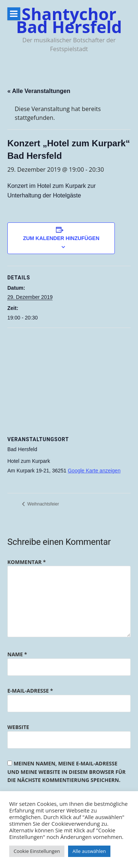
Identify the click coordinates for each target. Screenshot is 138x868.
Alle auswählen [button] (89, 851)
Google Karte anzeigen (94, 471)
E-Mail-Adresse (30, 691)
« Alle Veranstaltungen (39, 91)
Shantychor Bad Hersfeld (69, 20)
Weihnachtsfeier (43, 504)
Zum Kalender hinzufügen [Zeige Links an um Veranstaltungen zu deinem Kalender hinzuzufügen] (61, 238)
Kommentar (26, 562)
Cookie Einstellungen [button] (37, 851)
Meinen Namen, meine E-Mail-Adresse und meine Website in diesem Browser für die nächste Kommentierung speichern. (66, 772)
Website (18, 727)
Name (17, 654)
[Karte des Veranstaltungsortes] (69, 381)
